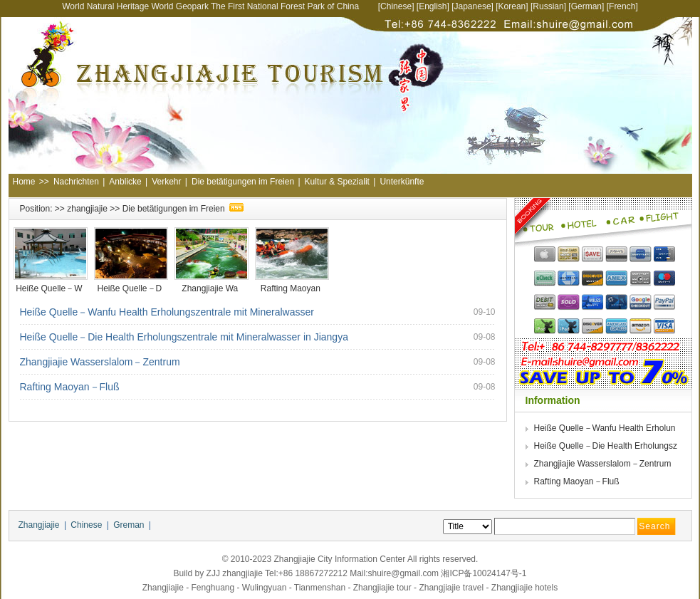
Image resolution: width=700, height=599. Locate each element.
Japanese (473, 6)
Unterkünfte (402, 182)
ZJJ (213, 573)
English (433, 6)
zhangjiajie (87, 209)
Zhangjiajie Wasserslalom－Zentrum (100, 362)
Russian (548, 6)
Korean (512, 6)
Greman (129, 525)
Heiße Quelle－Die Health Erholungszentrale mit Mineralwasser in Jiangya (184, 337)
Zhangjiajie (39, 525)
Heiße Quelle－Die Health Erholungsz (607, 446)
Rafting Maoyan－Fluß (70, 387)
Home (24, 182)
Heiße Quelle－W (50, 288)
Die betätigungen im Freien (243, 182)
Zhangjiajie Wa (211, 288)
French (622, 6)
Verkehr (166, 182)
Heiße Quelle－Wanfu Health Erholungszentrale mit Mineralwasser (167, 312)
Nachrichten (76, 182)
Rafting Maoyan (292, 288)
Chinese (396, 6)
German (586, 6)
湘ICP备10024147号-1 (484, 573)
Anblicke (125, 182)
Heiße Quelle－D (130, 288)
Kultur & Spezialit (337, 182)
